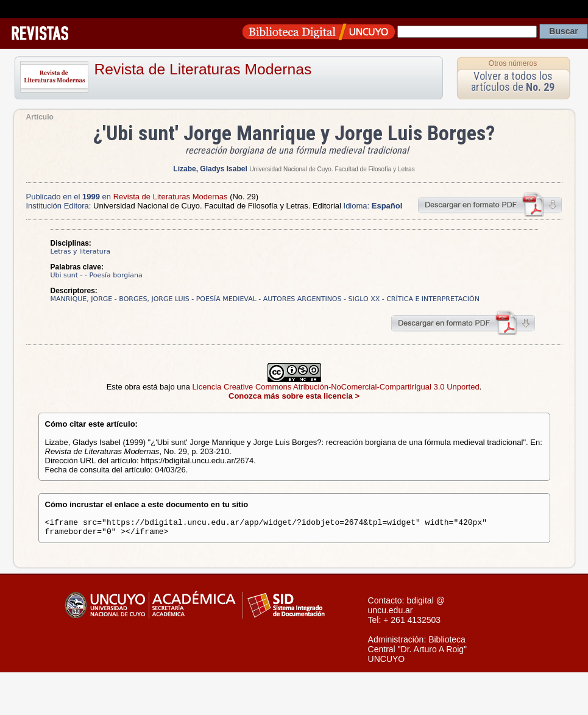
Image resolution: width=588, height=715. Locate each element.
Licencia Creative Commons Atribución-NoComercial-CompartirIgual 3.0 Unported (336, 387)
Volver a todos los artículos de (513, 81)
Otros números (513, 63)
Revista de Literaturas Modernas (203, 69)
